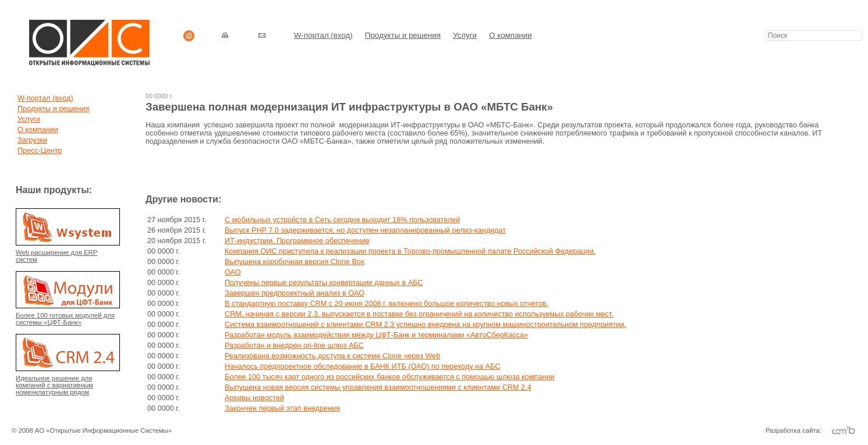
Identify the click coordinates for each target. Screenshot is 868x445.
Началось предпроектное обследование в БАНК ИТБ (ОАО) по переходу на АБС (362, 366)
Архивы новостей (254, 398)
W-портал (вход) (323, 35)
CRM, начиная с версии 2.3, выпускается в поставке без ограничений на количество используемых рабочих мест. (419, 314)
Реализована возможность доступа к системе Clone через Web (332, 356)
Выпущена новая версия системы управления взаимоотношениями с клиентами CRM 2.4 (378, 387)
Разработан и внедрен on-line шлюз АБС (294, 346)
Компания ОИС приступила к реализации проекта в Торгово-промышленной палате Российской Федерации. (410, 251)
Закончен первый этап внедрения (282, 408)
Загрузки (32, 140)
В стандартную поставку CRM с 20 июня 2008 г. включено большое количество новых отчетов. (387, 304)
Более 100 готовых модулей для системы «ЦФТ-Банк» (65, 319)
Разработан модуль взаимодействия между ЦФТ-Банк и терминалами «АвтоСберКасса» (376, 335)
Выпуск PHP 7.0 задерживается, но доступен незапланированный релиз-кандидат (365, 230)
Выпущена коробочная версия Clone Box (295, 262)
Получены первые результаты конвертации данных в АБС (324, 283)
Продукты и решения (403, 35)
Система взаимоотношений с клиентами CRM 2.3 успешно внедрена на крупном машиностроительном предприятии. (426, 325)
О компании (511, 35)
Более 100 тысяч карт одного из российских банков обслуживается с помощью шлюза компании (390, 377)
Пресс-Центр (40, 151)
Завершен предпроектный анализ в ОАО (295, 293)
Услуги (465, 35)
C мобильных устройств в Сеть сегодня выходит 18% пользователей (342, 220)
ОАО (233, 272)
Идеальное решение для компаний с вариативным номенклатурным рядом (54, 385)
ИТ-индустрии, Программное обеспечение (297, 241)
